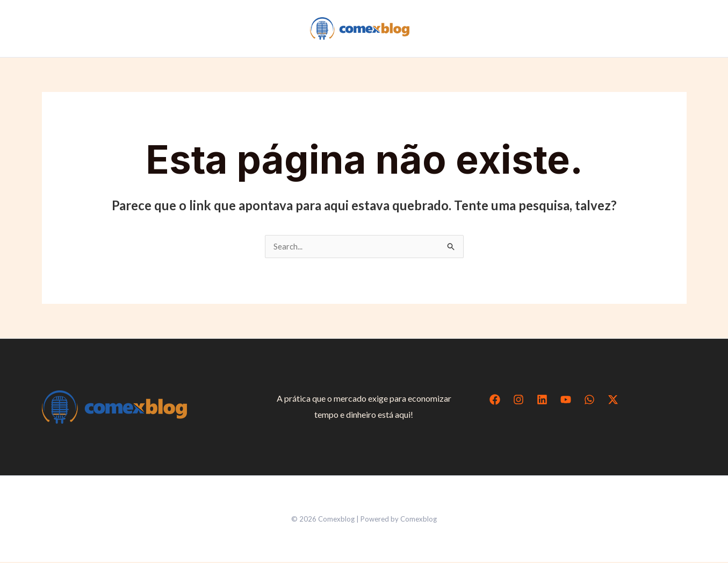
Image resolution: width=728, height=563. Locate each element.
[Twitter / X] (613, 401)
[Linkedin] (542, 401)
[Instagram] (518, 401)
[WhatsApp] (589, 401)
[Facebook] (495, 401)
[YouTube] (566, 401)
